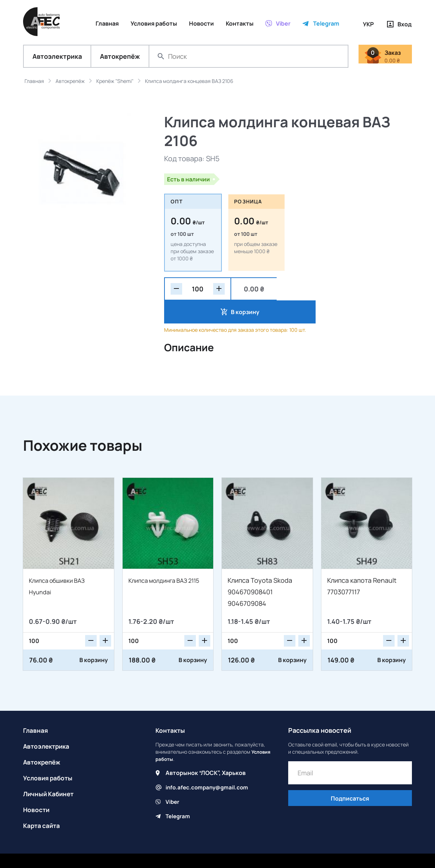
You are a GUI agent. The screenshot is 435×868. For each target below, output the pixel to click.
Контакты (171, 709)
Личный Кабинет (50, 772)
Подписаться (350, 777)
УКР (368, 24)
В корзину (311, 290)
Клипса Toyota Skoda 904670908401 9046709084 (260, 570)
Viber (173, 780)
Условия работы (49, 756)
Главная (36, 709)
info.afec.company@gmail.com (209, 766)
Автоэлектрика (57, 58)
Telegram (179, 794)
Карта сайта (43, 804)
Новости (37, 788)
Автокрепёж (120, 58)
